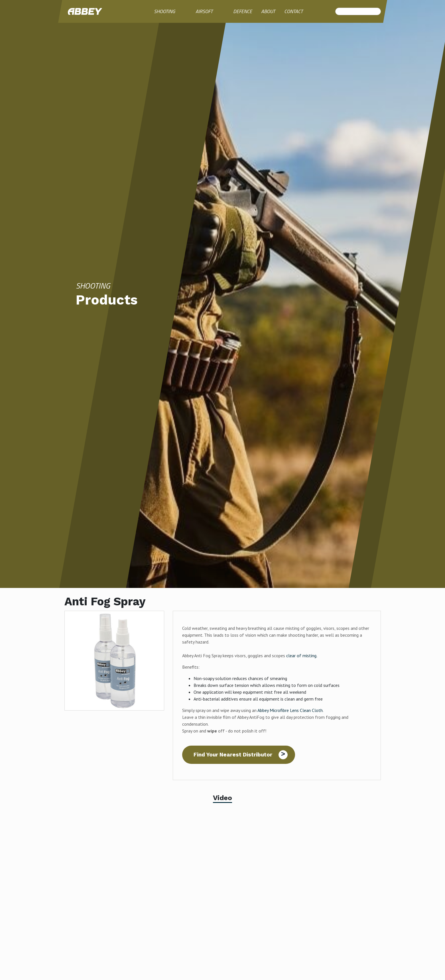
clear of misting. (302, 656)
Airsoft (204, 11)
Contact (293, 11)
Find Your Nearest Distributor (233, 755)
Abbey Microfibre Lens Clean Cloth (290, 710)
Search (339, 11)
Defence (243, 11)
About (268, 11)
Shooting (164, 11)
